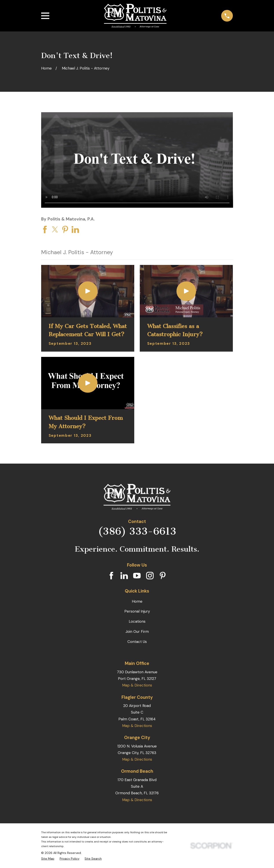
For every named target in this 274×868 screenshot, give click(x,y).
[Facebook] (111, 576)
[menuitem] (48, 859)
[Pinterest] (163, 576)
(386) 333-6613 (137, 531)
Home (137, 601)
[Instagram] (150, 576)
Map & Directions (137, 685)
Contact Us (137, 642)
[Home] (135, 16)
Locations (137, 621)
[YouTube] (137, 576)
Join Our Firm (137, 631)
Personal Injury (137, 611)
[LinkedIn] (124, 576)
